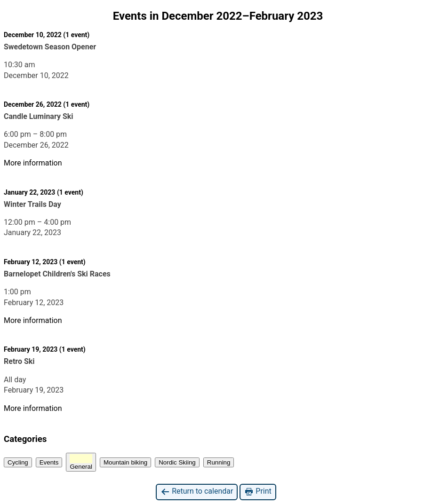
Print (258, 492)
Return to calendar (197, 492)
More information (33, 163)
